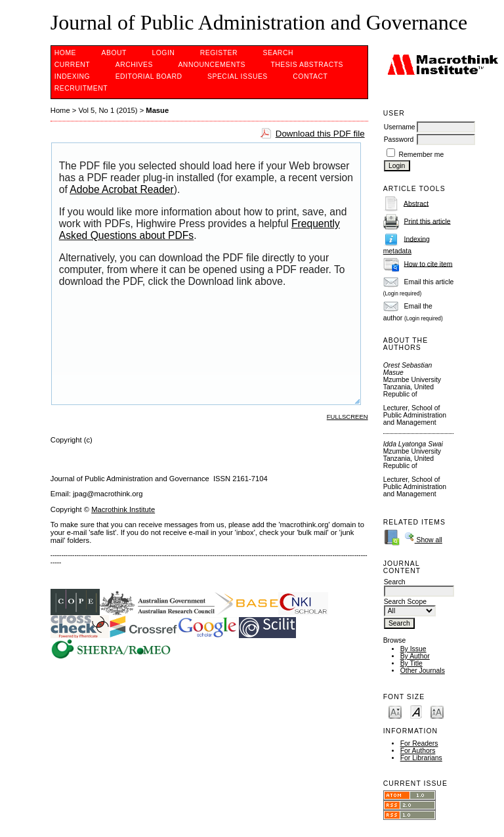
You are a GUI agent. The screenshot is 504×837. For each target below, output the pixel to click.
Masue (157, 110)
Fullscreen (347, 417)
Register (219, 53)
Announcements (212, 65)
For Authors (418, 751)
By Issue (413, 649)
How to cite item (429, 264)
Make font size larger (437, 711)
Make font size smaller (395, 711)
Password (399, 139)
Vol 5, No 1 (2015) (108, 110)
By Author (415, 656)
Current (72, 65)
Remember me (422, 155)
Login (163, 53)
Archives (134, 65)
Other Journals (423, 671)
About (114, 53)
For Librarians (421, 758)
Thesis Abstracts (307, 65)
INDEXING (72, 76)
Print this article (428, 221)
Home (65, 53)
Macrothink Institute (123, 509)
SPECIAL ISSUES (238, 76)
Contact (310, 76)
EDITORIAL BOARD (149, 76)
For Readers (419, 743)
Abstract (416, 203)
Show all (423, 540)
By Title (411, 663)
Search (278, 53)
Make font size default (416, 711)
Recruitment (81, 88)
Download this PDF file (320, 134)
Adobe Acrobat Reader (121, 189)
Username (400, 127)
